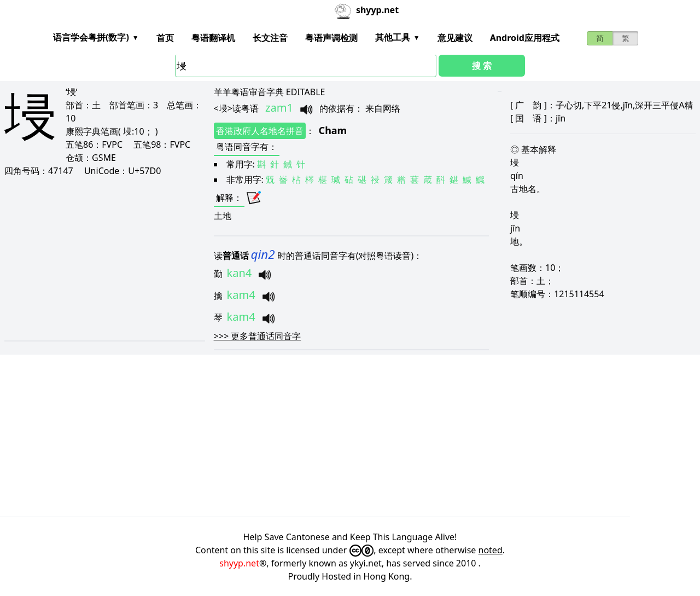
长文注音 (270, 38)
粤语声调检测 (331, 38)
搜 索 (482, 66)
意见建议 (455, 38)
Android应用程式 (525, 38)
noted (491, 550)
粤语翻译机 (213, 38)
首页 (165, 38)
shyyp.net (239, 563)
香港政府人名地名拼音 (260, 131)
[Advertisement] (103, 258)
